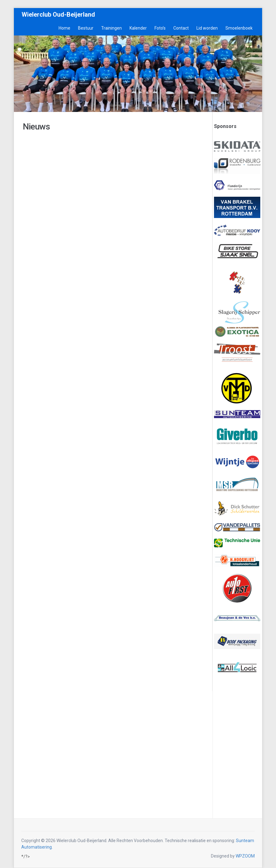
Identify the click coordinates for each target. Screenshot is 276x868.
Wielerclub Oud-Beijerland (58, 14)
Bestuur (86, 28)
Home (64, 28)
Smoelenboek (239, 28)
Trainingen (111, 28)
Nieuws (36, 127)
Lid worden (207, 28)
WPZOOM (245, 856)
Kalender (138, 28)
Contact (181, 28)
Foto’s (160, 28)
